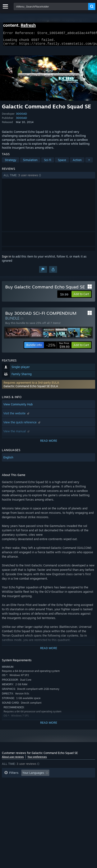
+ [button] (89, 162)
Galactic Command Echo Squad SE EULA (31, 389)
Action (77, 162)
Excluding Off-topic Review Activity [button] (28, 782)
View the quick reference (22, 425)
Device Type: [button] (43, 794)
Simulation (30, 162)
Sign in (6, 259)
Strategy (11, 162)
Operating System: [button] (66, 788)
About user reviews (13, 759)
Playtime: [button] (67, 782)
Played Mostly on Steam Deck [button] (25, 788)
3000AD (21, 116)
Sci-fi (48, 162)
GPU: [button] (22, 794)
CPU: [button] (8, 794)
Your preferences (37, 759)
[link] (58, 348)
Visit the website (17, 416)
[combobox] (51, 6)
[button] (48, 178)
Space (62, 162)
